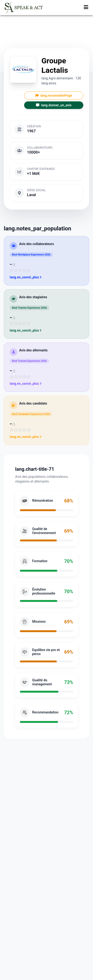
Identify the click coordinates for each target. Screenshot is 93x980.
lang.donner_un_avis (54, 105)
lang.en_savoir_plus (26, 277)
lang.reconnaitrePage (54, 95)
